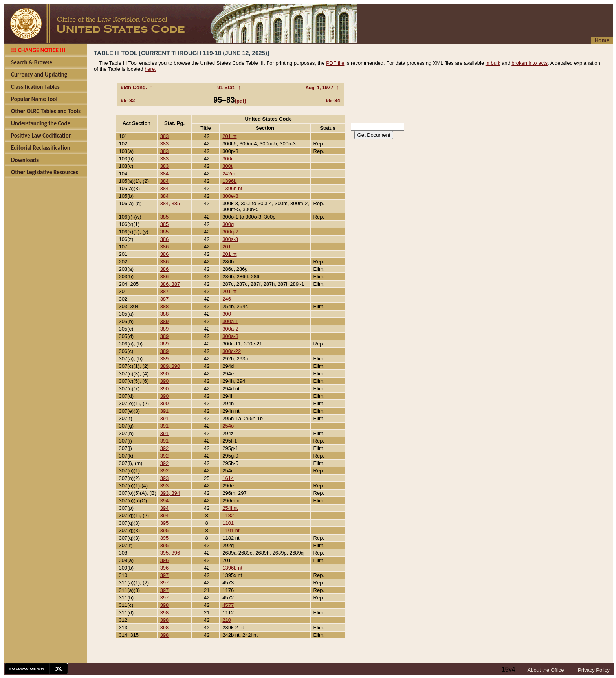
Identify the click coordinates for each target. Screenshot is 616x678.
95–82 (128, 100)
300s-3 (230, 239)
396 (165, 560)
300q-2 (230, 232)
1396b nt (232, 188)
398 (165, 605)
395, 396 (170, 553)
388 (165, 306)
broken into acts (530, 63)
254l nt (230, 508)
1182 (228, 515)
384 (165, 174)
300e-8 (230, 196)
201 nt (229, 136)
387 (165, 291)
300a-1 (230, 321)
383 (165, 136)
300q (228, 224)
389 (165, 321)
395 (165, 523)
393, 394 (170, 493)
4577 (228, 605)
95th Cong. (134, 87)
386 (165, 239)
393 (165, 478)
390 (165, 374)
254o (228, 426)
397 (165, 575)
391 (165, 411)
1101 (228, 523)
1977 (328, 87)
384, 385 (170, 203)
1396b (229, 181)
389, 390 (170, 366)
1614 (228, 478)
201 (227, 247)
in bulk (493, 63)
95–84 (333, 100)
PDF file (335, 63)
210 (227, 620)
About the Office (546, 670)
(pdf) (241, 101)
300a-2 (230, 329)
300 (227, 314)
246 (227, 299)
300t (227, 166)
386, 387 (170, 284)
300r (227, 159)
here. (150, 69)
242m (229, 174)
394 (165, 501)
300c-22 (232, 351)
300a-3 (230, 336)
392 (165, 448)
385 (165, 217)
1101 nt (231, 530)
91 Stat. (226, 87)
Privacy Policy (594, 670)
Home (602, 40)
